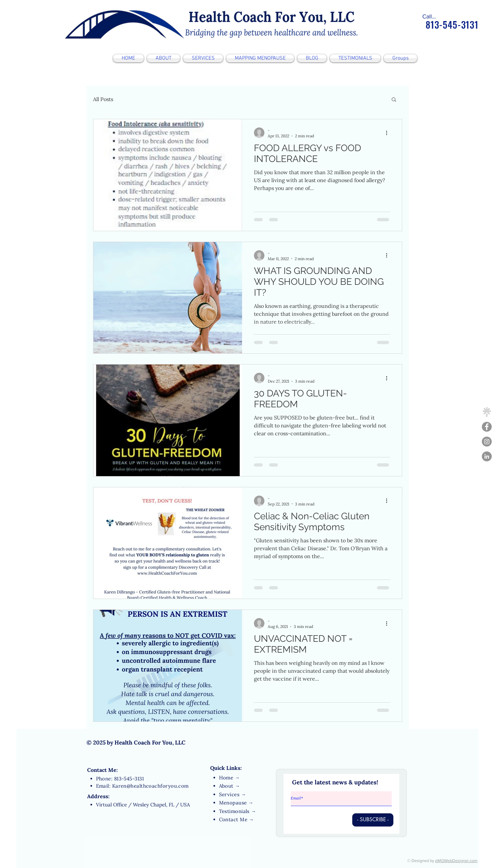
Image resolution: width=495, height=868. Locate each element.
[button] (394, 100)
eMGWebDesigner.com (456, 861)
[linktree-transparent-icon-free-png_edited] (487, 412)
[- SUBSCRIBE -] (373, 820)
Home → (230, 778)
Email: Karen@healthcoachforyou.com (142, 786)
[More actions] (389, 133)
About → (230, 786)
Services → (233, 794)
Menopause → (236, 803)
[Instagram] (487, 442)
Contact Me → (236, 819)
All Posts (103, 99)
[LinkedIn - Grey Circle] (487, 456)
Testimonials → (238, 811)
